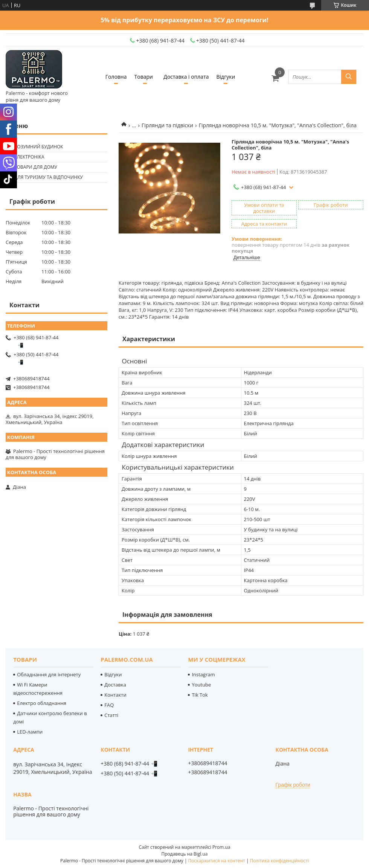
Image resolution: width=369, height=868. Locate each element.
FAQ (109, 705)
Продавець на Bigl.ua (184, 854)
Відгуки (226, 77)
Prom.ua (221, 847)
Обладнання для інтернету (49, 674)
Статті (111, 715)
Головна (116, 77)
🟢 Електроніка (26, 157)
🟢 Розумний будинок (35, 147)
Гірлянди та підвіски (167, 125)
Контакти (115, 695)
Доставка (115, 685)
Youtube (201, 685)
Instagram (203, 674)
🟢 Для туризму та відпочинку (45, 177)
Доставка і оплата (186, 77)
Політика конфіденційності (279, 861)
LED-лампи (30, 732)
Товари (144, 77)
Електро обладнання (42, 703)
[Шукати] (349, 77)
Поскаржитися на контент (217, 861)
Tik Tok (200, 695)
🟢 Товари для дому (32, 167)
